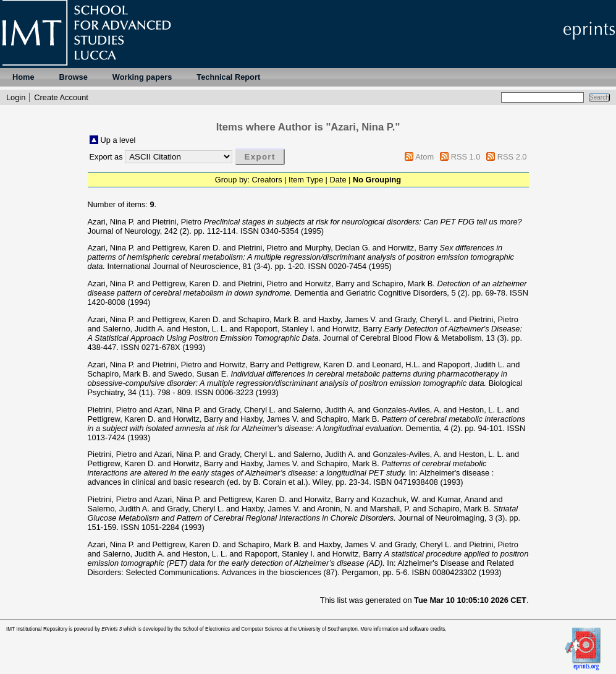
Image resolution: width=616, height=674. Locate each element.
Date (338, 180)
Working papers (142, 77)
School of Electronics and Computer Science (233, 629)
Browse (74, 77)
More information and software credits (403, 629)
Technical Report (228, 77)
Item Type (306, 180)
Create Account (61, 97)
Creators (267, 180)
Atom (424, 157)
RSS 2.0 (512, 157)
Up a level (118, 140)
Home (23, 77)
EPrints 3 (112, 629)
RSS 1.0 (466, 157)
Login (16, 97)
